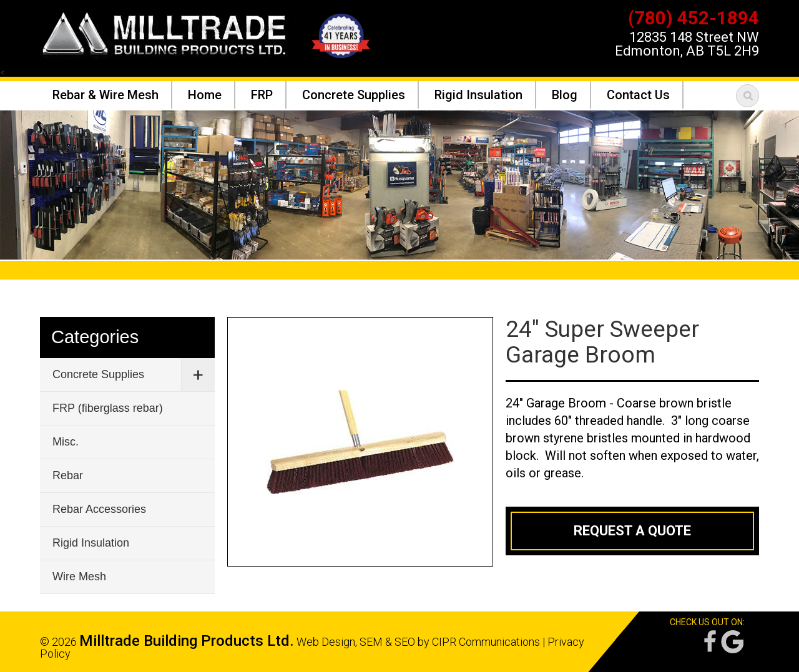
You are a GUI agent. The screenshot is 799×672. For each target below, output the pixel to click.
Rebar (68, 475)
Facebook (709, 642)
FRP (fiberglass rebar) (108, 408)
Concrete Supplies (98, 374)
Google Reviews (732, 642)
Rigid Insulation (91, 543)
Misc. (66, 442)
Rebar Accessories (99, 509)
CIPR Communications (486, 642)
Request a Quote (632, 531)
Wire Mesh (79, 577)
